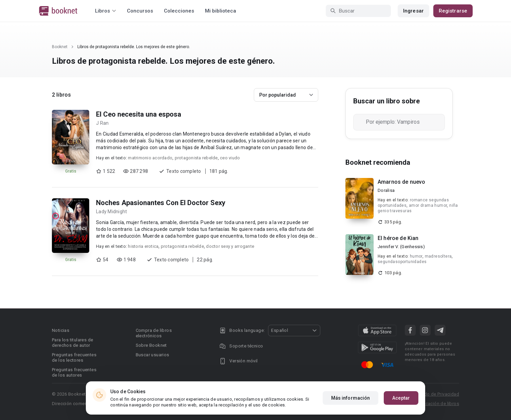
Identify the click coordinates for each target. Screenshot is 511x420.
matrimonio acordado (150, 158)
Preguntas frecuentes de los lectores (74, 357)
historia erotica (143, 246)
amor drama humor (428, 205)
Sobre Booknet (151, 345)
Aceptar (401, 398)
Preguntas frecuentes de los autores (74, 372)
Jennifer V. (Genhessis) (401, 247)
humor (416, 256)
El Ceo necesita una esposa (139, 114)
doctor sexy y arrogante (230, 246)
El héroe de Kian (398, 238)
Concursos (140, 11)
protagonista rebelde (196, 158)
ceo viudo (230, 158)
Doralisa (386, 190)
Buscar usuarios (153, 355)
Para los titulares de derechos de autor (72, 343)
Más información (351, 398)
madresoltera (438, 256)
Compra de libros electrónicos (154, 333)
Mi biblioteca (221, 11)
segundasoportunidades (402, 262)
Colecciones (179, 11)
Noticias (61, 330)
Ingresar (413, 11)
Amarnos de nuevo (401, 182)
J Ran (102, 123)
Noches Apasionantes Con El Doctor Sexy (161, 203)
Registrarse (453, 11)
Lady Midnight (111, 212)
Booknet (60, 47)
